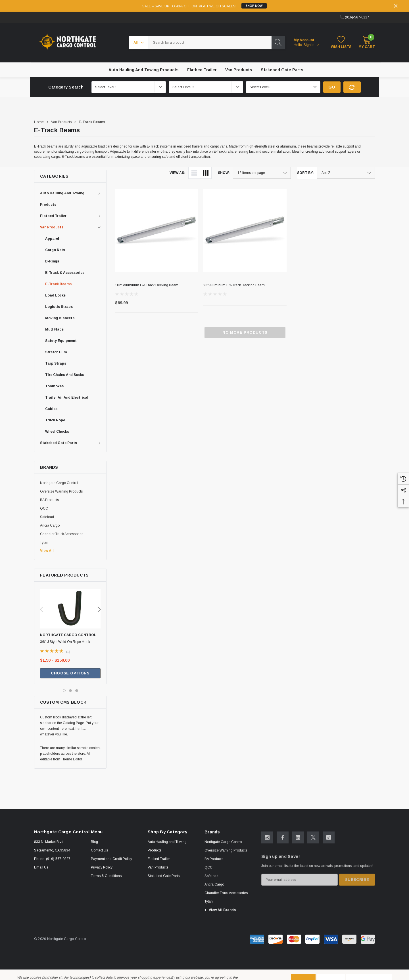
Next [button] (99, 609)
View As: (177, 173)
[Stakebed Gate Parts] (282, 70)
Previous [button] (41, 609)
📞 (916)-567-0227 (354, 17)
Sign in (311, 45)
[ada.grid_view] (206, 173)
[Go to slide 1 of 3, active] (64, 691)
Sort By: (305, 173)
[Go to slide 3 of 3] (77, 691)
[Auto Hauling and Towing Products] (144, 70)
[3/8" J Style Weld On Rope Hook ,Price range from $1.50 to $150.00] (70, 613)
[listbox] (346, 173)
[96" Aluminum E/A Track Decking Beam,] (245, 230)
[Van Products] (239, 70)
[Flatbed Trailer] (202, 70)
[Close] (396, 6)
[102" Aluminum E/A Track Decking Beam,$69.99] (157, 230)
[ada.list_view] (194, 173)
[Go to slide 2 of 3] (70, 691)
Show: (224, 173)
